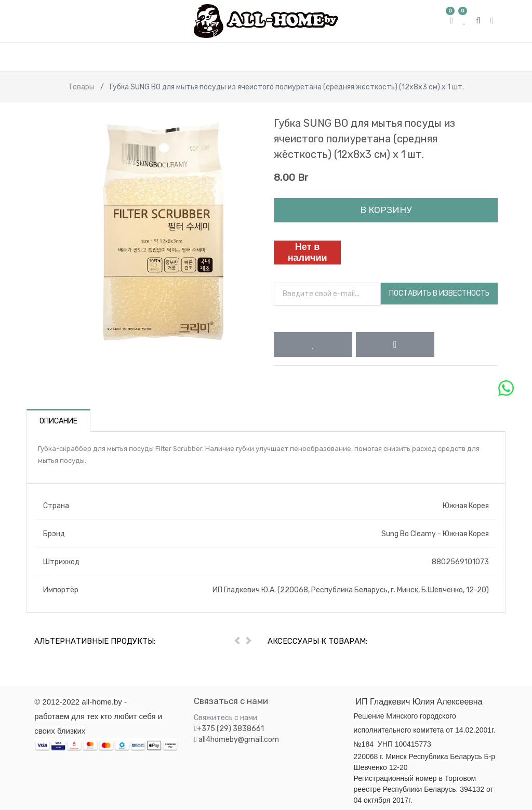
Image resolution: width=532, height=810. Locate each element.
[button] (313, 344)
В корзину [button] (386, 210)
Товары (81, 87)
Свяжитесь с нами (225, 718)
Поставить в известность (439, 293)
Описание (58, 421)
